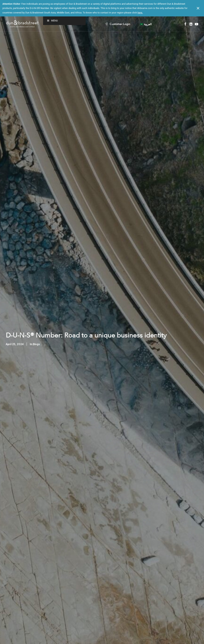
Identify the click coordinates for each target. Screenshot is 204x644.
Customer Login (120, 24)
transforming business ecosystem (49, 620)
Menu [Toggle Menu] (52, 21)
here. (140, 13)
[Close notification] (198, 8)
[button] (185, 24)
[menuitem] (121, 24)
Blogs (36, 319)
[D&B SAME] (23, 24)
